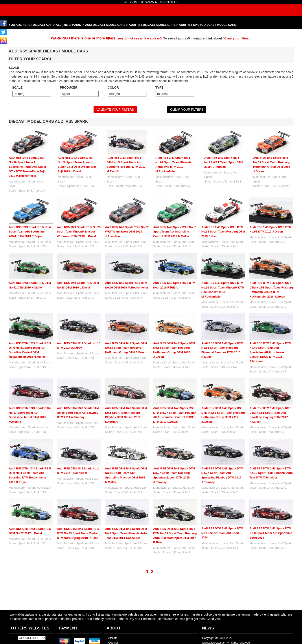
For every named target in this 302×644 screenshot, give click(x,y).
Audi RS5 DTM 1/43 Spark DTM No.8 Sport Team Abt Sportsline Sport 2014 (271, 533)
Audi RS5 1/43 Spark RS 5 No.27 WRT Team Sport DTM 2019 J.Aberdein (127, 232)
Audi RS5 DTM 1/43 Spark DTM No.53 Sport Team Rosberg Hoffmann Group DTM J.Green (126, 348)
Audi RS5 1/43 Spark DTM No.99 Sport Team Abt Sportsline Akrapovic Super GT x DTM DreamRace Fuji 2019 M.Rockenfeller (28, 167)
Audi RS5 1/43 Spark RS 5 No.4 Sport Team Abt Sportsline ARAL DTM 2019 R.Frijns (30, 232)
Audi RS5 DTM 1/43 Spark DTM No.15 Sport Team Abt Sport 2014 (222, 533)
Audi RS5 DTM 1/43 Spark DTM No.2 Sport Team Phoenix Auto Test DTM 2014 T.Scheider (126, 533)
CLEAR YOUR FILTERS (187, 110)
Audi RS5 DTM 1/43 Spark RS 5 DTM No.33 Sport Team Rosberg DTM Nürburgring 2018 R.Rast (79, 533)
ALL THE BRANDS (68, 25)
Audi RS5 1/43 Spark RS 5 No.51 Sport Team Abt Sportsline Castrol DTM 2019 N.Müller (175, 232)
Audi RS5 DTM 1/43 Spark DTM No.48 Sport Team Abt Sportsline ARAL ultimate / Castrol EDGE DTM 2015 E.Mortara (270, 352)
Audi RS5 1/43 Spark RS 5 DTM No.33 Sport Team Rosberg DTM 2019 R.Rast (223, 232)
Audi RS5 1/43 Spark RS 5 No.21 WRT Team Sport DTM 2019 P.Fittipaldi (224, 162)
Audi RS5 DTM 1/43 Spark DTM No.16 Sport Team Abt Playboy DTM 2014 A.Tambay (78, 413)
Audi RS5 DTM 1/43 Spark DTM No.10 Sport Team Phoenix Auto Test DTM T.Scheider (271, 473)
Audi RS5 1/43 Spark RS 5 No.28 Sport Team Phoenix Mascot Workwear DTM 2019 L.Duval (79, 232)
